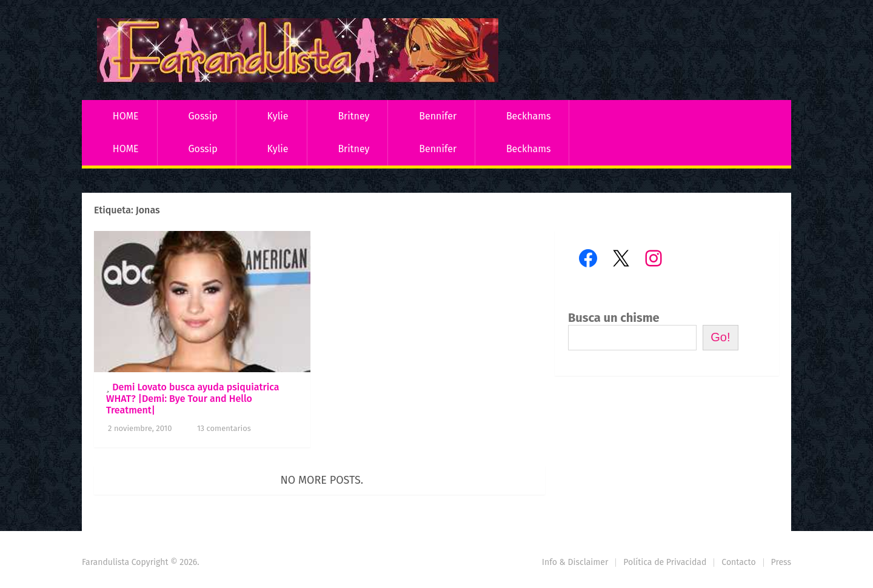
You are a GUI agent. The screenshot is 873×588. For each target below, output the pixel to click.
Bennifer (438, 116)
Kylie (278, 116)
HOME (126, 116)
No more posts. (322, 480)
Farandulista (105, 562)
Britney (353, 116)
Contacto (738, 562)
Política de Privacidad (665, 562)
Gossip (202, 116)
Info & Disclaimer (575, 562)
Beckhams (529, 116)
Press (781, 562)
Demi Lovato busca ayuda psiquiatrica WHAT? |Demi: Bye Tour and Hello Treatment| (192, 399)
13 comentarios (224, 428)
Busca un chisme (614, 318)
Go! (720, 337)
